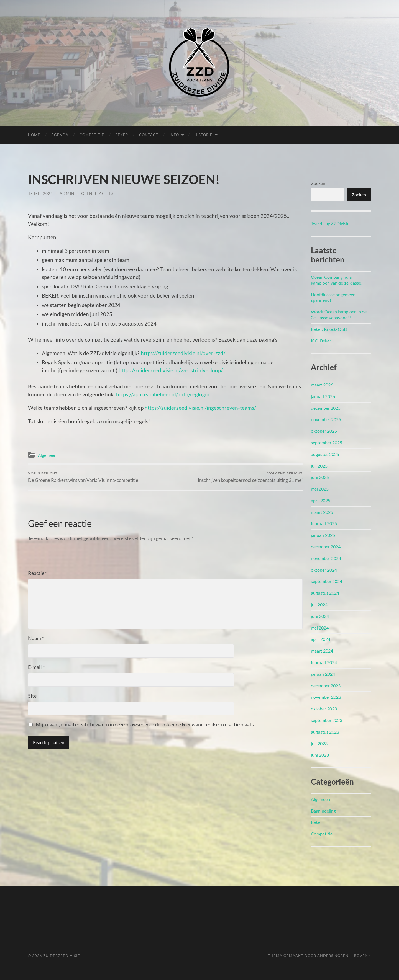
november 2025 (326, 419)
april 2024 (321, 639)
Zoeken (318, 183)
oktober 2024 (324, 570)
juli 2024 (319, 604)
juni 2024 (320, 616)
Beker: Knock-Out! (329, 329)
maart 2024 (322, 651)
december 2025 (326, 408)
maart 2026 (322, 385)
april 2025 (321, 500)
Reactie (38, 573)
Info (174, 135)
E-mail (36, 667)
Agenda (60, 135)
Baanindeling (323, 811)
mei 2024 (320, 628)
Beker (122, 135)
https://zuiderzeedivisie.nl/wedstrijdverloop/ (171, 370)
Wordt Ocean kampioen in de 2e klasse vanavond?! (339, 314)
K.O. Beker (321, 341)
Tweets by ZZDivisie (330, 223)
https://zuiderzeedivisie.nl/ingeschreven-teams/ (200, 408)
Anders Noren (333, 956)
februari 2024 (324, 662)
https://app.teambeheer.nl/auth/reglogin (163, 394)
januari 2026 (323, 396)
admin (67, 193)
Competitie (92, 135)
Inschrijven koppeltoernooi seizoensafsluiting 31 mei (250, 477)
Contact (149, 135)
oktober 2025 (324, 431)
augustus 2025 (325, 454)
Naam (36, 638)
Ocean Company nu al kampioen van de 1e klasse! (337, 280)
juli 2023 (319, 743)
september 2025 (327, 443)
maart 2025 (322, 512)
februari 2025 (324, 523)
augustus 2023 (325, 732)
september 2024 (327, 581)
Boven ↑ (363, 956)
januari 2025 (323, 535)
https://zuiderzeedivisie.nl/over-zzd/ (183, 353)
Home (34, 135)
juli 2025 (319, 466)
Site (32, 696)
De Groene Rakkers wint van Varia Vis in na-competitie (83, 477)
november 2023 (326, 697)
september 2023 (327, 720)
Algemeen (47, 455)
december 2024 (326, 547)
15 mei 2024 (40, 193)
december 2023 (326, 686)
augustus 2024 (325, 593)
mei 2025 (320, 489)
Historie (203, 135)
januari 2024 (323, 674)
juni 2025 (320, 477)
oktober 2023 (324, 709)
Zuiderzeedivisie (62, 956)
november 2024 (326, 558)
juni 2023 (320, 755)
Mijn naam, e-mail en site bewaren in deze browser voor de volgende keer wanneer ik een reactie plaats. (145, 724)
